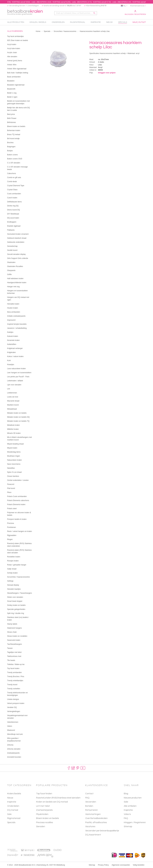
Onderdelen (13, 806)
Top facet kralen (44, 794)
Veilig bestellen (139, 865)
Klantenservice (137, 6)
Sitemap (128, 827)
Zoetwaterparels (44, 810)
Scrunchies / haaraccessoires (65, 31)
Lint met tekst (43, 806)
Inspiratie (12, 802)
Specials (47, 31)
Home (38, 31)
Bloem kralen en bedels (47, 818)
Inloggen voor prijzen (107, 73)
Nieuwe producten (133, 798)
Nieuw (10, 798)
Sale (9, 814)
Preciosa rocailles (44, 822)
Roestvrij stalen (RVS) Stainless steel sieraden (58, 798)
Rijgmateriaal (14, 818)
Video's (127, 814)
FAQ (126, 818)
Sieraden (41, 827)
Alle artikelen (130, 806)
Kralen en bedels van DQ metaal (52, 802)
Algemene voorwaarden (121, 865)
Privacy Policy (103, 865)
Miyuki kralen (42, 814)
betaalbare (25, 12)
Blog (126, 794)
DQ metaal (13, 810)
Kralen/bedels (14, 794)
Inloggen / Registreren (135, 13)
